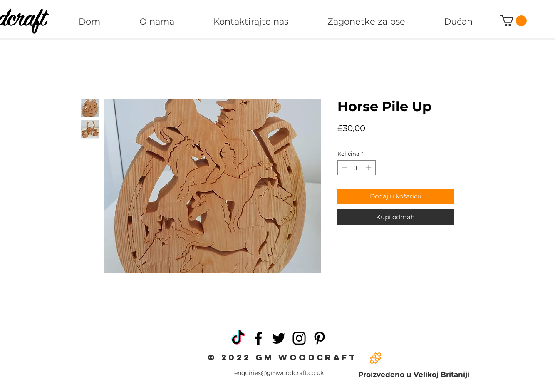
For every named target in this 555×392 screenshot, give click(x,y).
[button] (513, 21)
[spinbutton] (356, 168)
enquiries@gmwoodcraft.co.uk (279, 373)
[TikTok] (238, 338)
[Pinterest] (320, 338)
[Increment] (369, 168)
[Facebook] (258, 338)
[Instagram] (299, 338)
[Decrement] (344, 168)
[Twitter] (279, 338)
